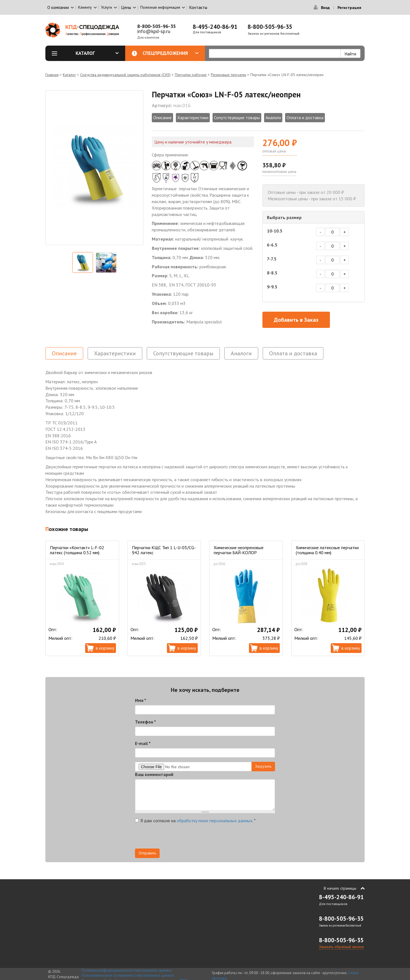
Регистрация (349, 8)
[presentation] (178, 838)
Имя (141, 700)
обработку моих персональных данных (215, 821)
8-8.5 (272, 273)
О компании (58, 7)
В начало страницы (340, 888)
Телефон (145, 722)
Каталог (97, 53)
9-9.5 (272, 287)
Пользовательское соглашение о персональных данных (128, 975)
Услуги (107, 7)
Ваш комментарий (154, 774)
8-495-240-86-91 (215, 27)
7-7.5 (272, 259)
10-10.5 (275, 231)
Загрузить (263, 766)
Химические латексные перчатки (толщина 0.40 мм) (327, 550)
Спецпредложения (171, 53)
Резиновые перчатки (229, 75)
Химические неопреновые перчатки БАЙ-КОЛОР (239, 550)
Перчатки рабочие (191, 75)
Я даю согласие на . (195, 821)
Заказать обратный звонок (341, 947)
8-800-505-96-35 (157, 26)
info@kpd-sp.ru (154, 31)
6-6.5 (272, 245)
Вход (325, 8)
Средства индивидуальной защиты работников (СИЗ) (125, 75)
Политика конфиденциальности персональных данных (127, 970)
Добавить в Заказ (296, 320)
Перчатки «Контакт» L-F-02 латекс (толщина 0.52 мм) (77, 550)
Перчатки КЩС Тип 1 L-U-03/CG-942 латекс (164, 550)
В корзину (105, 648)
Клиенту (85, 7)
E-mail (143, 743)
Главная (52, 75)
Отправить (147, 853)
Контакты (198, 7)
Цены (126, 7)
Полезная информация (160, 7)
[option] (94, 168)
